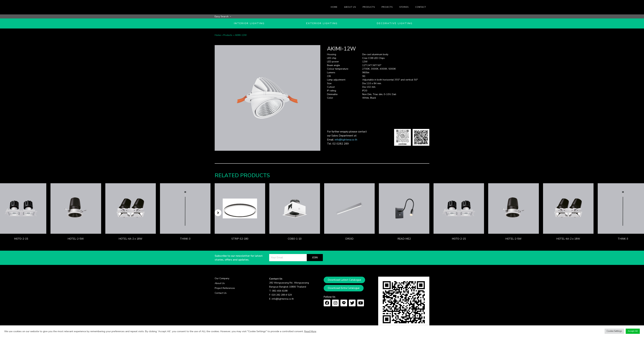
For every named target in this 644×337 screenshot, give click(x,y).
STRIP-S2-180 (240, 240)
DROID (349, 240)
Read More (310, 331)
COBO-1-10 (295, 240)
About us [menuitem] (350, 7)
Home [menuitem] (334, 7)
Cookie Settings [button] (614, 331)
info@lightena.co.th (346, 141)
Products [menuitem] (369, 7)
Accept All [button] (633, 331)
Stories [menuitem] (404, 7)
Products (228, 36)
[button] (218, 214)
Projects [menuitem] (387, 7)
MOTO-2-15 (21, 240)
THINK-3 (185, 240)
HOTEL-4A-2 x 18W (130, 240)
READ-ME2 (404, 240)
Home (218, 36)
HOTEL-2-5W (76, 240)
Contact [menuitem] (421, 7)
